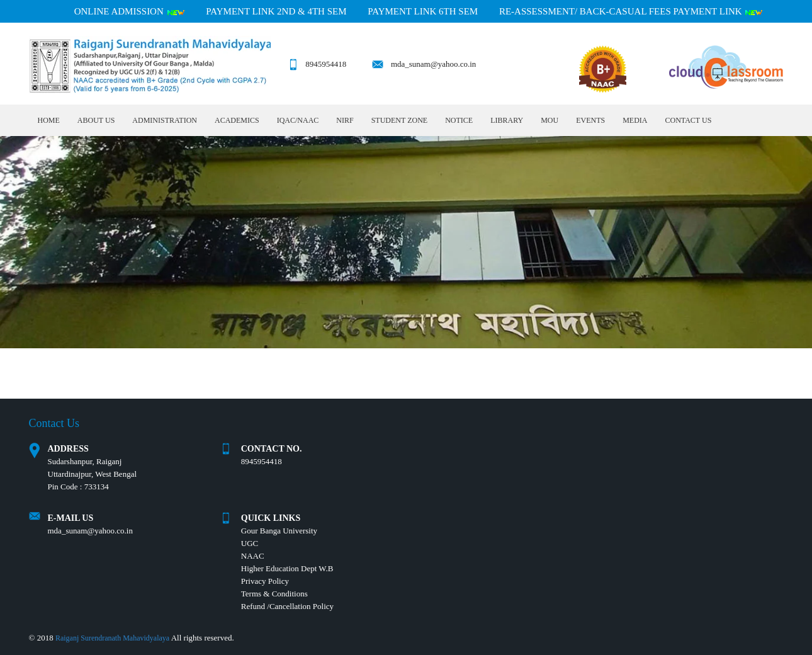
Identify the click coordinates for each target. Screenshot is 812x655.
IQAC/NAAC (298, 120)
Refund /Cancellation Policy (287, 606)
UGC (250, 543)
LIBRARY (507, 120)
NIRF (345, 120)
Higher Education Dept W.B (287, 568)
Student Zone (399, 120)
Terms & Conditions (274, 594)
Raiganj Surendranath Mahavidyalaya (112, 638)
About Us (96, 120)
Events (590, 120)
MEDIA (635, 120)
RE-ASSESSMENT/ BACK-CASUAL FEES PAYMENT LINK (631, 11)
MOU (550, 120)
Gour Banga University (279, 531)
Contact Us (688, 120)
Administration (165, 120)
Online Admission (130, 11)
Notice (459, 120)
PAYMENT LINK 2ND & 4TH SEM (276, 11)
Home (49, 120)
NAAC (253, 556)
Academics (237, 120)
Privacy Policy (265, 581)
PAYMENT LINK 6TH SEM (423, 11)
